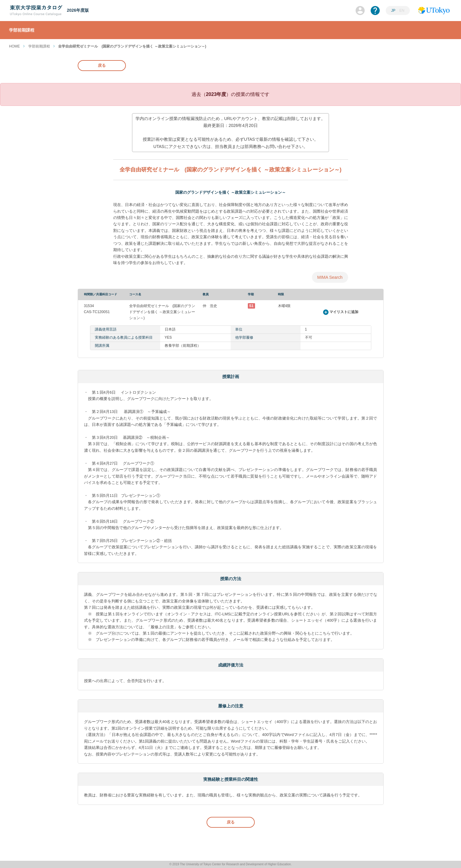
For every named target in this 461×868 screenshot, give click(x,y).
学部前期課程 (39, 46)
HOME (14, 46)
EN (402, 11)
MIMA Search (330, 277)
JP (394, 11)
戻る (102, 65)
